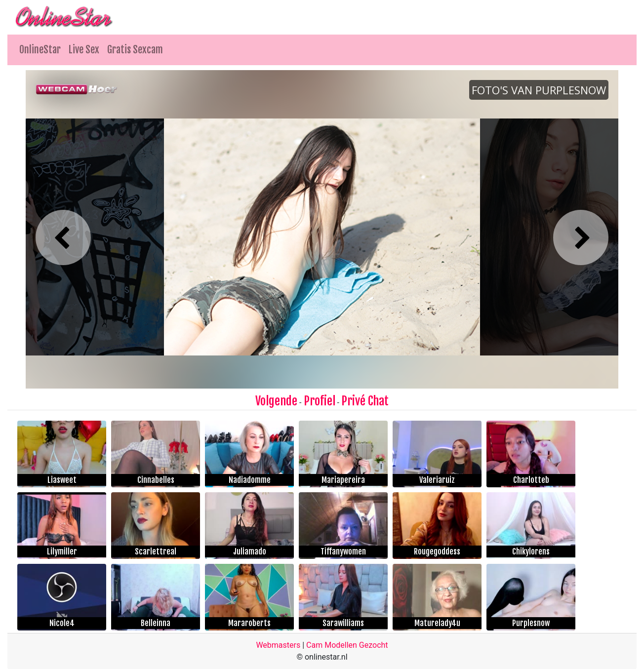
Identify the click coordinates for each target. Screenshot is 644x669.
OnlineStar (40, 50)
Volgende (276, 401)
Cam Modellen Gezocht (347, 645)
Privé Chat (365, 401)
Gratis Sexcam (135, 50)
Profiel (320, 401)
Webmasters (278, 645)
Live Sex (84, 50)
